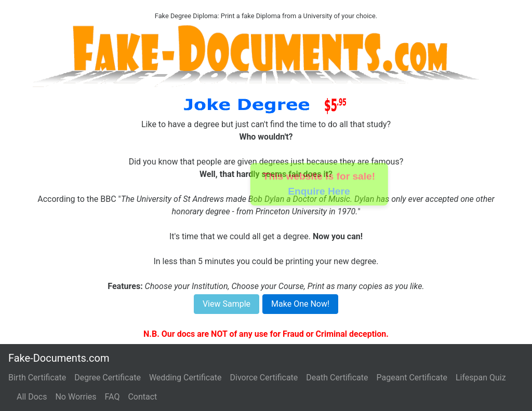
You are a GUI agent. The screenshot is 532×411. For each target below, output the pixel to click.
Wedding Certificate (185, 378)
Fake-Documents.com (59, 358)
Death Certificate (337, 378)
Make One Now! (300, 304)
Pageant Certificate (412, 378)
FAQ (112, 397)
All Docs (32, 397)
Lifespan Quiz (481, 378)
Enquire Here (319, 191)
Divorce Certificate (264, 378)
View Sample (227, 304)
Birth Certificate (37, 378)
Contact (142, 397)
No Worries (76, 397)
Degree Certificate (108, 378)
